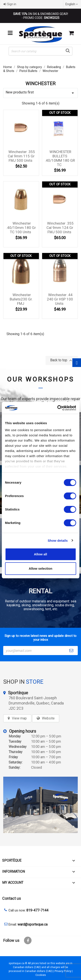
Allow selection (40, 568)
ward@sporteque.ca (33, 924)
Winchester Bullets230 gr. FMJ (21, 299)
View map (19, 718)
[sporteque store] (40, 805)
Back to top (62, 360)
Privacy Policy (63, 971)
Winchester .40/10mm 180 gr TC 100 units (21, 228)
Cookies (41, 975)
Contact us (12, 898)
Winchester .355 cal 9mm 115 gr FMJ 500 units (21, 156)
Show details (58, 541)
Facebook (28, 940)
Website (48, 718)
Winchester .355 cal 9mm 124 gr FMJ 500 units (60, 228)
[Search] (40, 51)
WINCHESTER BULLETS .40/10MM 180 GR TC (60, 158)
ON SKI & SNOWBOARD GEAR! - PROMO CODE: (41, 16)
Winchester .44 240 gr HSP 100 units (60, 299)
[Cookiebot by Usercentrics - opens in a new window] (58, 408)
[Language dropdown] (72, 4)
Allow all (40, 554)
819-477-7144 (37, 910)
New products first (40, 93)
